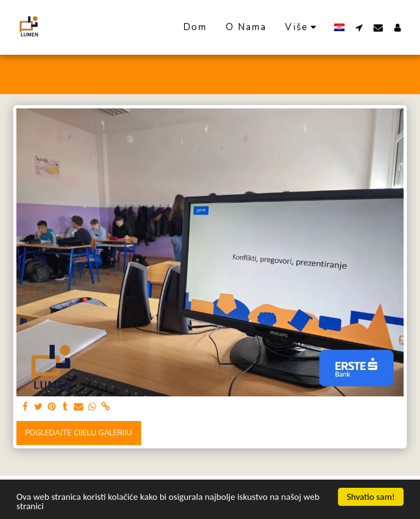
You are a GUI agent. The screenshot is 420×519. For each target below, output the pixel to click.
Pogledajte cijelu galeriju (78, 433)
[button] (359, 27)
